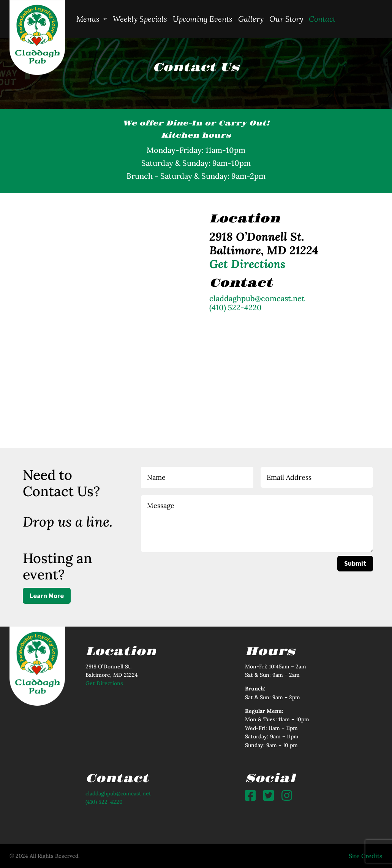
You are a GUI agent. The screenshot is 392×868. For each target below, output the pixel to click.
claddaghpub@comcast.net (257, 298)
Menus (88, 19)
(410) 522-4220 (236, 307)
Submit (355, 563)
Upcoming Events (203, 19)
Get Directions (247, 264)
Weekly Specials (140, 19)
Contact (322, 19)
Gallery (251, 19)
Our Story (286, 19)
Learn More (47, 596)
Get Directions (104, 683)
